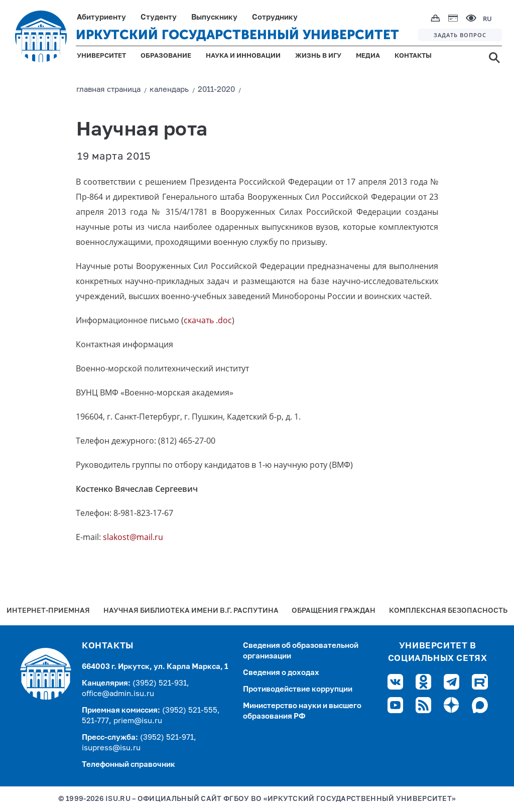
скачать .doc (208, 320)
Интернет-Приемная (48, 611)
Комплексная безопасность (448, 611)
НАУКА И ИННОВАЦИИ (243, 56)
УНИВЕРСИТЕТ (101, 56)
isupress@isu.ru (111, 748)
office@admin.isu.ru (118, 694)
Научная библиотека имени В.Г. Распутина (191, 611)
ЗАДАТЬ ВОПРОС (460, 35)
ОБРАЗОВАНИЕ (166, 56)
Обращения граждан (334, 611)
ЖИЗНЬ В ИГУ (318, 56)
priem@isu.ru (138, 721)
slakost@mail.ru (133, 537)
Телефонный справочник (128, 765)
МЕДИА (368, 56)
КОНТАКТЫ (413, 56)
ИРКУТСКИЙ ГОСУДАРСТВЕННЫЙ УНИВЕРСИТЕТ (237, 35)
